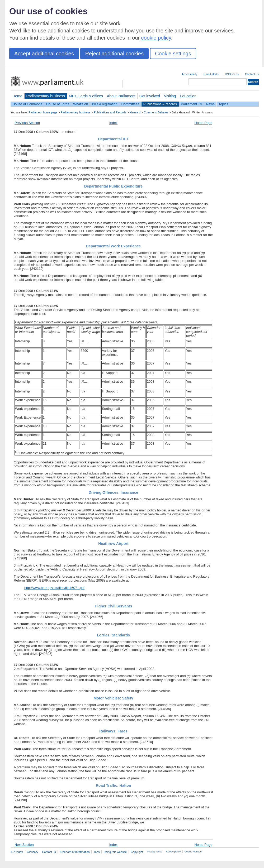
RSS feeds (232, 74)
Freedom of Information (75, 852)
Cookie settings (173, 54)
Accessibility (189, 74)
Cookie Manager (194, 852)
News (210, 104)
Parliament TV (192, 104)
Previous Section (27, 123)
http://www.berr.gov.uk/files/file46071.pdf (54, 588)
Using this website (115, 852)
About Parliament (121, 96)
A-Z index (17, 852)
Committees (130, 104)
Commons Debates (156, 112)
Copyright (137, 852)
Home (17, 96)
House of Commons (27, 104)
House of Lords (58, 104)
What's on (81, 104)
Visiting (170, 96)
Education (188, 96)
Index (113, 123)
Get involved (150, 96)
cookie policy (156, 38)
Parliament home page (43, 112)
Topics (223, 104)
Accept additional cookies (44, 54)
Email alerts (211, 74)
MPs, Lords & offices (86, 96)
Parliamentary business (46, 96)
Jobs (96, 852)
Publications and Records (110, 112)
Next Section (24, 845)
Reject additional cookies (114, 54)
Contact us (252, 74)
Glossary (33, 852)
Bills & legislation (105, 104)
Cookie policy (173, 852)
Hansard (135, 112)
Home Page (203, 123)
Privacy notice (155, 852)
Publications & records (160, 104)
